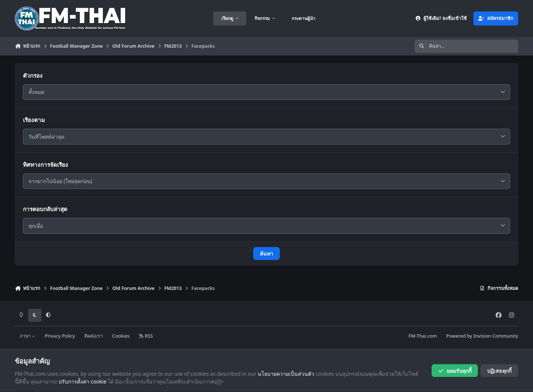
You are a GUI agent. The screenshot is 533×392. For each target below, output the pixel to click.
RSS (146, 336)
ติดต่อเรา (94, 336)
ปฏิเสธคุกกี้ (499, 370)
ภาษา (28, 336)
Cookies (121, 336)
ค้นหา (266, 254)
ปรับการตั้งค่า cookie (82, 381)
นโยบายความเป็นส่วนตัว (286, 373)
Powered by (482, 336)
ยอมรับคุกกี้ (455, 370)
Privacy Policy (60, 336)
